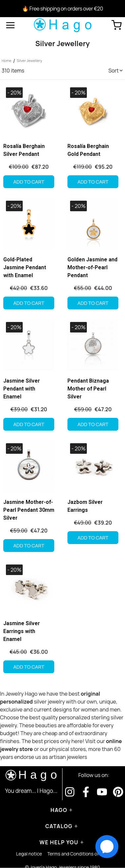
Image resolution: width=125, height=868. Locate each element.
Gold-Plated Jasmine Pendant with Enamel (25, 267)
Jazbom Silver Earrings (85, 506)
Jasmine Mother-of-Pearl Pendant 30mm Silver (29, 510)
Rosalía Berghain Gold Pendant (88, 150)
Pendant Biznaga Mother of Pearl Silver (88, 389)
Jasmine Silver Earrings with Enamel (22, 631)
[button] (116, 71)
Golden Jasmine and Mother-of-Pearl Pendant (92, 267)
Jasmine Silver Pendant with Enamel (22, 389)
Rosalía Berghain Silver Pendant (24, 150)
